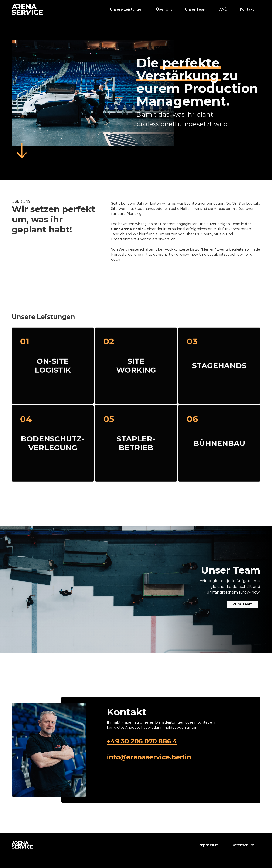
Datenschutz (243, 845)
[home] (27, 10)
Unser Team (196, 9)
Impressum (209, 845)
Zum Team (243, 604)
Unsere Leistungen (127, 9)
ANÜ (223, 9)
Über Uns (164, 9)
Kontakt (247, 9)
